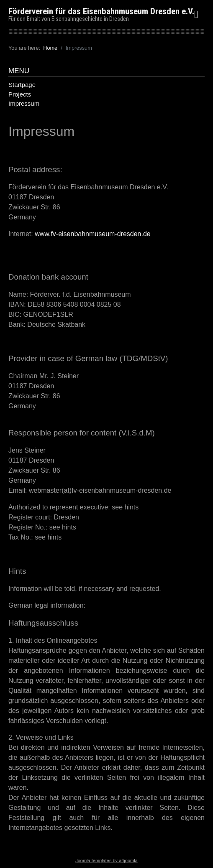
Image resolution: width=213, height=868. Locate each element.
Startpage (22, 85)
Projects (20, 94)
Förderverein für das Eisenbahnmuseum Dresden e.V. (101, 11)
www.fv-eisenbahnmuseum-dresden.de (93, 234)
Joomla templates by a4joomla (106, 860)
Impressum (24, 103)
